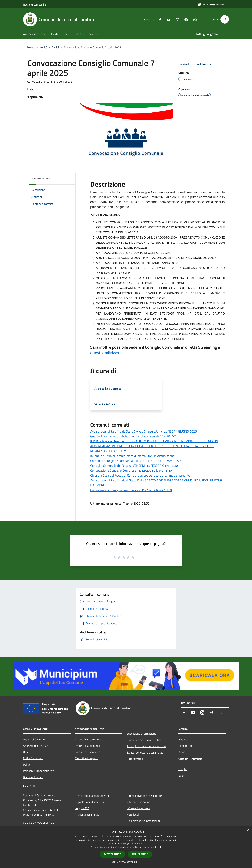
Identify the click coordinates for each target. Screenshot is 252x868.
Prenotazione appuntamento (92, 796)
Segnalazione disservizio (89, 802)
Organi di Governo (34, 739)
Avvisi (55, 47)
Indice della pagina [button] (42, 179)
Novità (43, 47)
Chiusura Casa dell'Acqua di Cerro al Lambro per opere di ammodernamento (140, 475)
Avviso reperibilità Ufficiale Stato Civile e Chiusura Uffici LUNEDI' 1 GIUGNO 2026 (143, 431)
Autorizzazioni (135, 759)
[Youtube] (167, 19)
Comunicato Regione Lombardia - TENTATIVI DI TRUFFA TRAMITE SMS (137, 461)
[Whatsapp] (194, 19)
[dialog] (126, 847)
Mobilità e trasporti (86, 758)
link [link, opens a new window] (160, 847)
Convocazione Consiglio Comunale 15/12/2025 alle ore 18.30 (131, 471)
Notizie (183, 739)
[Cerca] (225, 19)
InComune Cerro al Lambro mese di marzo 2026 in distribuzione (132, 456)
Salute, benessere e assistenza (145, 752)
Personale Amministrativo (39, 771)
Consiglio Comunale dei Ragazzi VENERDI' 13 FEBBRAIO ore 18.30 (134, 466)
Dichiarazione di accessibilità (144, 821)
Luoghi (183, 769)
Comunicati (185, 746)
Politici (27, 765)
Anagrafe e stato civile (88, 739)
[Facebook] (159, 19)
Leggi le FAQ (82, 808)
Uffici (26, 752)
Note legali (133, 815)
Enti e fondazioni (33, 758)
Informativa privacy (138, 808)
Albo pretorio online (138, 802)
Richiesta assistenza (87, 815)
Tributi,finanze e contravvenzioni (146, 746)
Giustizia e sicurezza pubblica (144, 740)
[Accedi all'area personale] (211, 5)
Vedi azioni (205, 64)
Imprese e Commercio (88, 746)
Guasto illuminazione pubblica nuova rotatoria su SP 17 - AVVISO (133, 436)
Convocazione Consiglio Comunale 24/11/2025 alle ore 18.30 (131, 490)
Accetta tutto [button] (113, 854)
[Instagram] (176, 19)
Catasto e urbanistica (87, 752)
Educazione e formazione (141, 734)
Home (31, 47)
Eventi (182, 776)
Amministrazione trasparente (144, 796)
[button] (126, 862)
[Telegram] (185, 19)
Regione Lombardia (34, 5)
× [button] (248, 830)
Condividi (187, 64)
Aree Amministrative (36, 746)
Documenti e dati (33, 777)
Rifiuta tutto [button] (140, 854)
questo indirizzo (105, 353)
